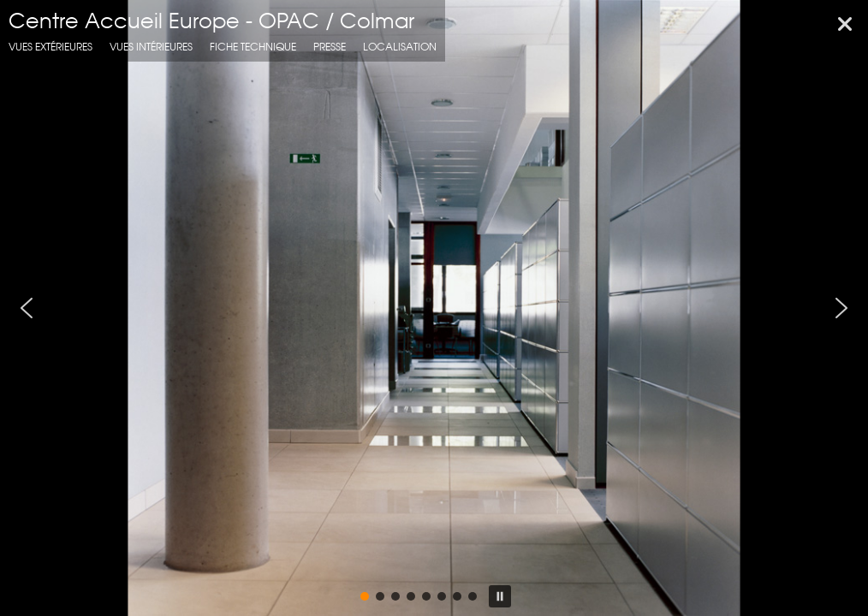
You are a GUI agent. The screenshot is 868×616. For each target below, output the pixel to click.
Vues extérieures (51, 47)
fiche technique (253, 47)
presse (330, 47)
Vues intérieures (151, 47)
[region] (434, 308)
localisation (400, 47)
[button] (27, 308)
